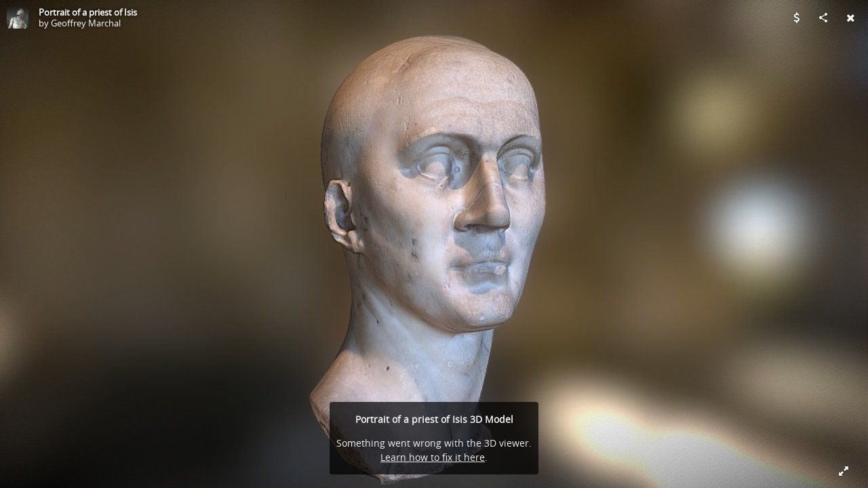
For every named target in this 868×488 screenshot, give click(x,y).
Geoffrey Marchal (86, 23)
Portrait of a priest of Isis (88, 12)
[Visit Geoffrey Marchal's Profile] (18, 18)
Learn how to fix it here (433, 457)
